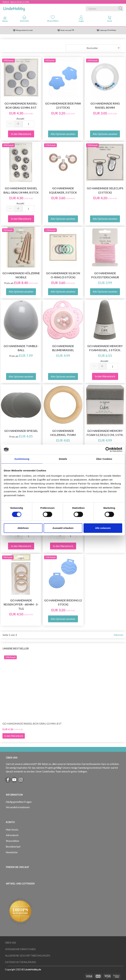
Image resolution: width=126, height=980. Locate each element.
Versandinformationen (18, 807)
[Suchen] (121, 9)
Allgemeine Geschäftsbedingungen (28, 956)
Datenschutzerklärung (21, 962)
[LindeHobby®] (14, 8)
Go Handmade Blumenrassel (63, 348)
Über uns (11, 943)
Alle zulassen (103, 528)
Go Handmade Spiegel (21, 431)
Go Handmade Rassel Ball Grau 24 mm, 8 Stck (21, 190)
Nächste (118, 635)
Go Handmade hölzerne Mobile (21, 275)
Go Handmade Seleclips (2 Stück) (105, 190)
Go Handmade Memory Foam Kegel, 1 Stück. (105, 348)
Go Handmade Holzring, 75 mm (63, 433)
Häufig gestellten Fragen (19, 802)
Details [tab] (63, 459)
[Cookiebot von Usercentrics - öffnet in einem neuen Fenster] (108, 449)
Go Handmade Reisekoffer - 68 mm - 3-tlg (21, 604)
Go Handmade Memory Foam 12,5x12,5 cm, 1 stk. (105, 433)
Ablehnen (23, 528)
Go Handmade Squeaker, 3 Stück (63, 190)
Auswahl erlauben (63, 528)
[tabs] (110, 19)
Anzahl (20, 118)
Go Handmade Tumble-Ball (21, 348)
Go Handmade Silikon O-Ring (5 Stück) (63, 275)
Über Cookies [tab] (104, 459)
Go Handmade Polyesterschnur (105, 275)
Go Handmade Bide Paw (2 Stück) (63, 106)
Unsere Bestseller (16, 648)
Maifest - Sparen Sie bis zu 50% (16, 2)
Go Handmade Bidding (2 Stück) (63, 602)
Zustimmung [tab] (22, 459)
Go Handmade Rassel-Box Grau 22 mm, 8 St (21, 106)
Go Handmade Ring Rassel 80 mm (105, 106)
